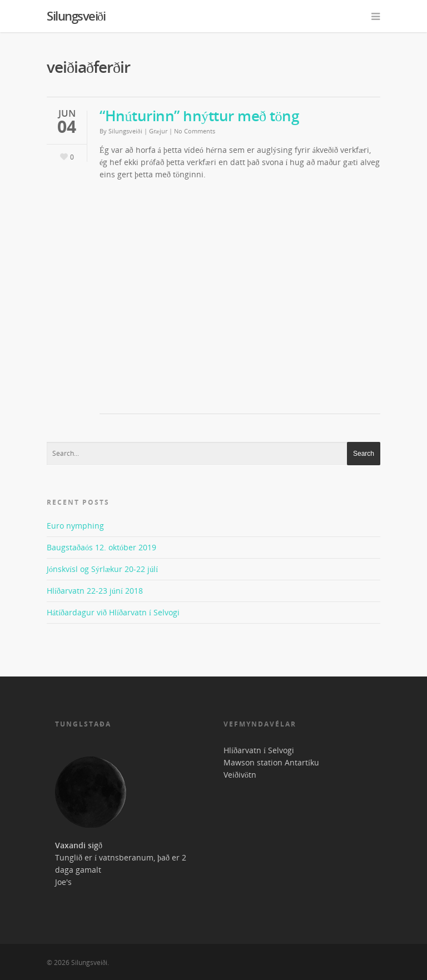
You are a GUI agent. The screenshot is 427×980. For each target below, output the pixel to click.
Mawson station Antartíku (271, 762)
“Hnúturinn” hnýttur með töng (199, 116)
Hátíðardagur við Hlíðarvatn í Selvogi (113, 612)
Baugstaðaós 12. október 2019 (101, 547)
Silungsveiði (76, 16)
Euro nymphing (75, 526)
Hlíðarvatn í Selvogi (259, 750)
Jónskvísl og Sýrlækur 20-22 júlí (102, 569)
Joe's (63, 882)
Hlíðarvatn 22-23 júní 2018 (95, 591)
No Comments (195, 131)
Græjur (158, 131)
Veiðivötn (240, 775)
